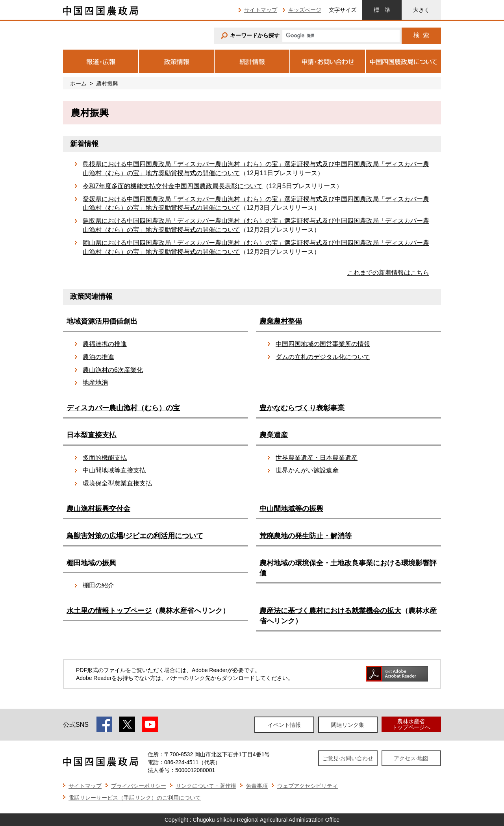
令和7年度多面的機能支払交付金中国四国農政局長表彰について (173, 186)
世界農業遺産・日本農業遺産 (317, 458)
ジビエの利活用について (164, 536)
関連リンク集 (348, 725)
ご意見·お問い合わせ (348, 758)
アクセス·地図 (411, 758)
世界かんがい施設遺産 (307, 470)
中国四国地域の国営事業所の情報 (323, 344)
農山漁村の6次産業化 (113, 370)
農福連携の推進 (105, 344)
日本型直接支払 (91, 435)
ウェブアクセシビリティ (308, 786)
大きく (421, 10)
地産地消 (95, 382)
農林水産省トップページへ (411, 724)
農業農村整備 (281, 321)
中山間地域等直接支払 (114, 470)
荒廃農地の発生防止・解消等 (306, 536)
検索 (421, 35)
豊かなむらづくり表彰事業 (302, 408)
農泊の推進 (98, 357)
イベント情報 (284, 725)
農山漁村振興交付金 (98, 509)
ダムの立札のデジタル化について (323, 357)
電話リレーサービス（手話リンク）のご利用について (135, 798)
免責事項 (257, 786)
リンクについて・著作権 (206, 786)
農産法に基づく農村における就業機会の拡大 (330, 611)
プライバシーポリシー (139, 786)
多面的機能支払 (105, 458)
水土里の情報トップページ (109, 611)
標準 (382, 10)
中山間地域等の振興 (291, 509)
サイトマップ (261, 10)
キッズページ (305, 10)
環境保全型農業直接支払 (117, 483)
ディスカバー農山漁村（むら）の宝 (123, 408)
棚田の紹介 (98, 585)
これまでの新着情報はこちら (388, 273)
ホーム (78, 83)
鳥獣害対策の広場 (95, 536)
